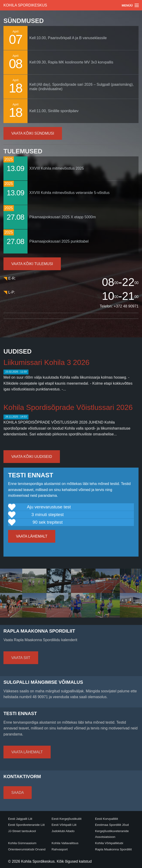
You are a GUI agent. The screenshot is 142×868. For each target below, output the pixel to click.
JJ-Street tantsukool (22, 831)
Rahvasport (60, 849)
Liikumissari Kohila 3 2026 (46, 362)
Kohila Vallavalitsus (65, 843)
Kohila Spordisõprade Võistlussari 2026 (68, 407)
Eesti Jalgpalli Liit (20, 819)
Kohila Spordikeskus (25, 5)
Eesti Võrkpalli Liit (64, 825)
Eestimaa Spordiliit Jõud (112, 825)
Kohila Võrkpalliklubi (109, 843)
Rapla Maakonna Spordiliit (113, 849)
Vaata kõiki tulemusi (32, 264)
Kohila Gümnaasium (22, 843)
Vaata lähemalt (32, 536)
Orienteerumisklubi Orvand (27, 849)
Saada (18, 793)
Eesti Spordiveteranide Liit (26, 825)
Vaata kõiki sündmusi (33, 133)
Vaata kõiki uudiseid (32, 457)
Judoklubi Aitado (63, 831)
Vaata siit (21, 658)
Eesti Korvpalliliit (106, 819)
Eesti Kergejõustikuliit (66, 819)
